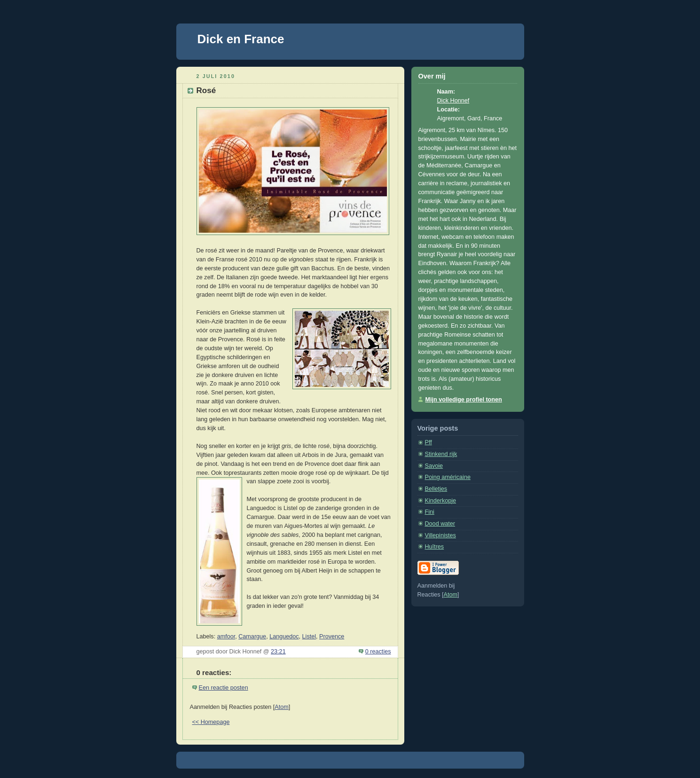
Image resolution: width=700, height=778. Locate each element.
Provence (332, 637)
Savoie (434, 466)
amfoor (226, 637)
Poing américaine (448, 477)
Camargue (252, 637)
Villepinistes (440, 535)
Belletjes (436, 489)
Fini (430, 512)
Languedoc (284, 637)
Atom (281, 707)
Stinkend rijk (441, 454)
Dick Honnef (453, 101)
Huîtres (435, 547)
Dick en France (241, 39)
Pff (429, 442)
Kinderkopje (441, 501)
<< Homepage (211, 722)
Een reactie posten (224, 688)
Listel (309, 637)
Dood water (440, 524)
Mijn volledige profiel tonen (464, 400)
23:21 (278, 652)
